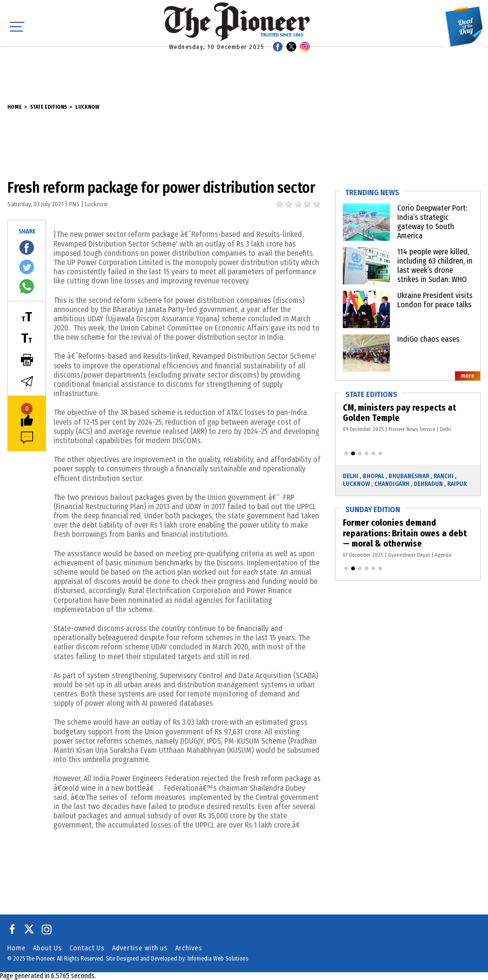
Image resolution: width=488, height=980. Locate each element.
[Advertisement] (244, 68)
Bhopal (373, 476)
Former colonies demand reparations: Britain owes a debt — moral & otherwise (405, 533)
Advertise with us (140, 948)
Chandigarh (392, 484)
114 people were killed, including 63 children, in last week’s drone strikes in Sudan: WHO (435, 266)
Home (15, 107)
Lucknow (87, 107)
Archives (189, 948)
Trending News (372, 192)
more (468, 376)
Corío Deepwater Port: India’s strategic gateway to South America (432, 222)
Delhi (351, 476)
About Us (48, 948)
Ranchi (444, 476)
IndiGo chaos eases (428, 339)
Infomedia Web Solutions (218, 959)
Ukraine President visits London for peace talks (435, 300)
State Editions (49, 107)
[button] (346, 453)
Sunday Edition (373, 509)
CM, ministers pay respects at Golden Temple (399, 413)
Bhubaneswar (409, 476)
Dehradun (428, 484)
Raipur (457, 484)
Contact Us (87, 948)
